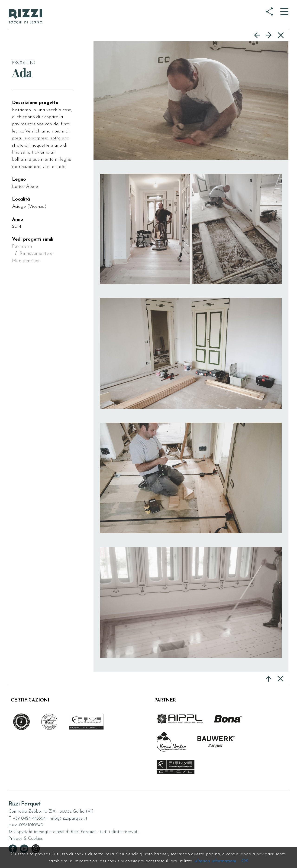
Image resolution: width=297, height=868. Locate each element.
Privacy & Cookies (26, 839)
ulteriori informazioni (215, 861)
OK (245, 861)
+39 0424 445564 (29, 819)
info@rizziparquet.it (68, 819)
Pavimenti (22, 246)
